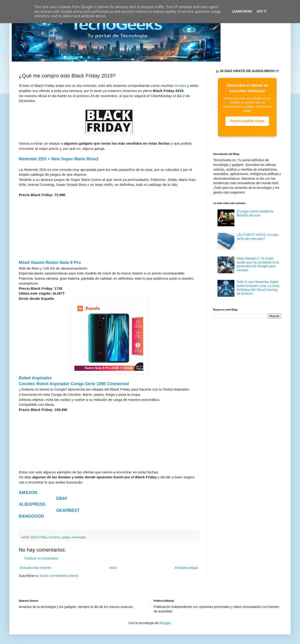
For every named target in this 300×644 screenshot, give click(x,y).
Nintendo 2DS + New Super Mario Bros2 (59, 159)
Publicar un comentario (41, 558)
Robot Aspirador (35, 378)
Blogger (165, 623)
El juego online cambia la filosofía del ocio (255, 213)
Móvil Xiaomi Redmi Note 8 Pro (50, 263)
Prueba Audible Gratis (247, 121)
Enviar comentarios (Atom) (59, 576)
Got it (262, 11)
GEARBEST (68, 510)
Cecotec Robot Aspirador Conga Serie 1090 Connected (74, 384)
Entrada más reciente (36, 568)
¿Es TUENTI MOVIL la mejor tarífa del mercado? (258, 237)
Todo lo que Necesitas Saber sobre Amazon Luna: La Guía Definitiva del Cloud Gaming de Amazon (258, 288)
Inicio (113, 568)
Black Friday (39, 537)
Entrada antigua (186, 568)
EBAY (62, 498)
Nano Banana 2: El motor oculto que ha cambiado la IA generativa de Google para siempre (258, 264)
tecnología (79, 537)
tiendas (180, 86)
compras (54, 537)
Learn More (242, 11)
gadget (66, 537)
